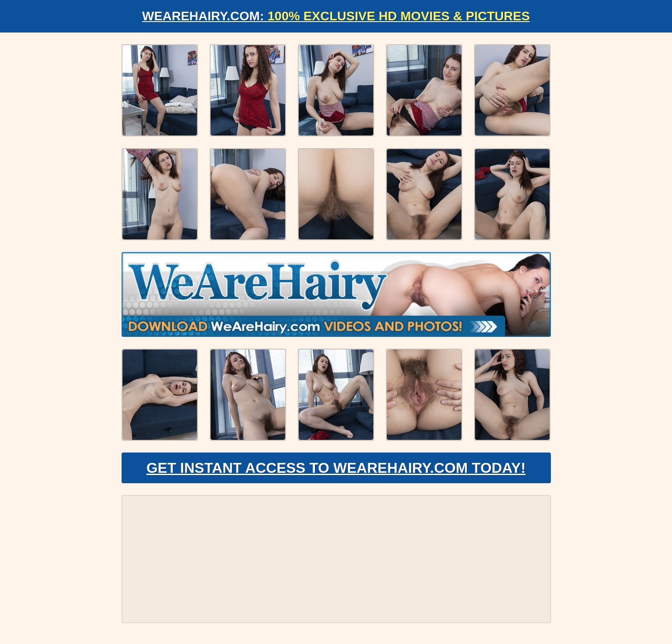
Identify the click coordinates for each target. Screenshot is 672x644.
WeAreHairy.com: (336, 16)
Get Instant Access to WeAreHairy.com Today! (336, 468)
